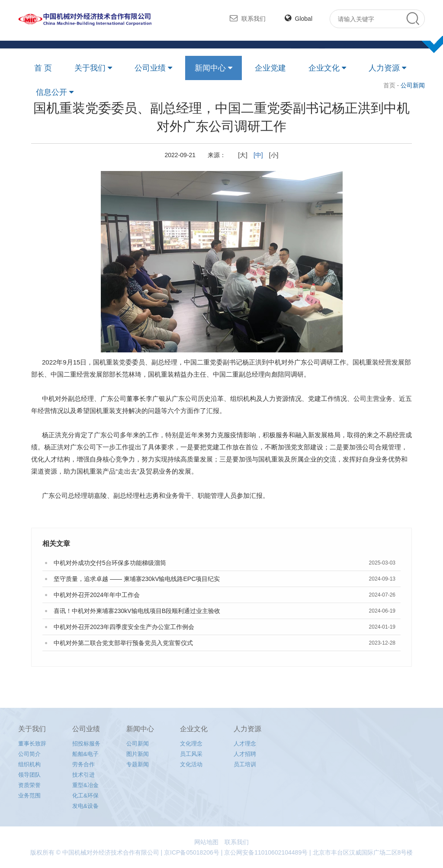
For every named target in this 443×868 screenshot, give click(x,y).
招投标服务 (86, 744)
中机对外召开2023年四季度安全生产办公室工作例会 (124, 627)
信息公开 (51, 92)
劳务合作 (83, 764)
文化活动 (191, 764)
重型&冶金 (85, 785)
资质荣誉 (29, 785)
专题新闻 (138, 764)
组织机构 (29, 764)
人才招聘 (245, 754)
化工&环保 (85, 795)
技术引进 (83, 775)
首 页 (43, 68)
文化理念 (191, 744)
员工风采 (191, 754)
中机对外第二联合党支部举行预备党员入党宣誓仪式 (123, 643)
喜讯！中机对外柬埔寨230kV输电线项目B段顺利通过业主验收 (137, 611)
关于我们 (90, 68)
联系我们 (248, 18)
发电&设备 (85, 806)
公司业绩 (150, 68)
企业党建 (270, 68)
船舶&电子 (85, 754)
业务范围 (29, 795)
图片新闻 (138, 754)
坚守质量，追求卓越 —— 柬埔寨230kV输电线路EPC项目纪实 (137, 579)
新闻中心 (210, 68)
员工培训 (245, 764)
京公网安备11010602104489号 (266, 852)
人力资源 (384, 68)
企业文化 (324, 68)
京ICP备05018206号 (192, 852)
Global (299, 19)
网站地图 (206, 842)
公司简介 (29, 754)
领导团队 (29, 775)
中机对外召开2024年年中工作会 (97, 595)
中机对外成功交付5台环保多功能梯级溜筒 (110, 563)
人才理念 (245, 744)
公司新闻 (138, 744)
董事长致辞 (32, 744)
